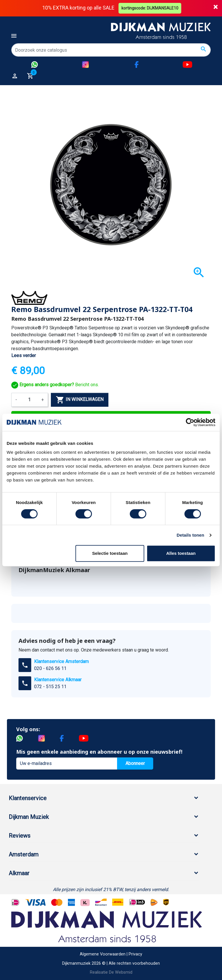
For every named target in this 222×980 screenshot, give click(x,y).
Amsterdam (24, 854)
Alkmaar (19, 873)
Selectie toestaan (110, 553)
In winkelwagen (80, 400)
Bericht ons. (55, 385)
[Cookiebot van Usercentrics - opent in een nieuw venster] (190, 422)
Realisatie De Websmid (111, 972)
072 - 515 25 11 (50, 687)
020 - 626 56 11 (50, 668)
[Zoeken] (111, 50)
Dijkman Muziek (29, 817)
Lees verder (24, 355)
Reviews (20, 836)
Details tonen (190, 535)
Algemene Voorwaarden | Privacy (111, 954)
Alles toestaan (181, 553)
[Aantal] (29, 400)
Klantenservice (28, 798)
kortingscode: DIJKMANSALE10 (150, 8)
